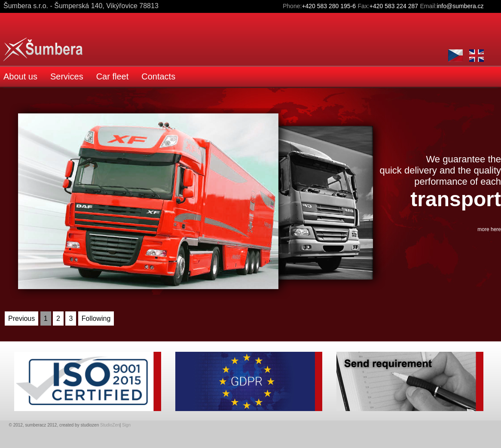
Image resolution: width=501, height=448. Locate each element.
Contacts (158, 76)
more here (489, 229)
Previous (21, 318)
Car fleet (113, 76)
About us (20, 76)
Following (96, 318)
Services (67, 76)
